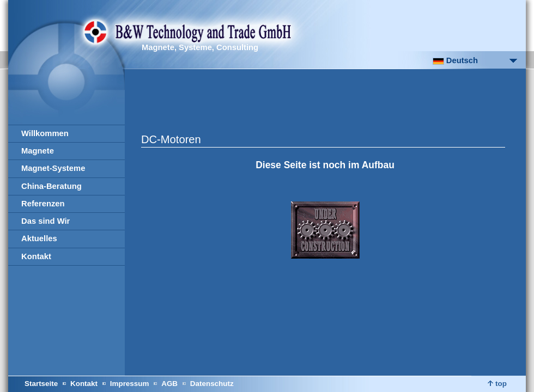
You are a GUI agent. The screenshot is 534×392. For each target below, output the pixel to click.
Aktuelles (39, 238)
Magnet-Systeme (53, 168)
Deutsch (455, 60)
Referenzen (43, 204)
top (497, 384)
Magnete (38, 151)
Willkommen (45, 133)
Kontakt (36, 256)
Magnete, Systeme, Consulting (200, 47)
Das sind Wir (45, 221)
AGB (169, 384)
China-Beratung (51, 186)
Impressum (130, 384)
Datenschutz (212, 384)
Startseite (41, 384)
